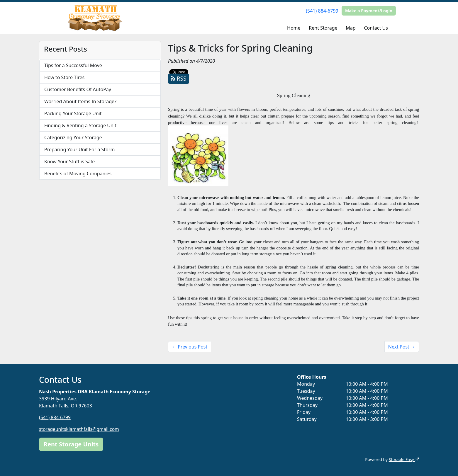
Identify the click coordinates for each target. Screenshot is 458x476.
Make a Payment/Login (369, 11)
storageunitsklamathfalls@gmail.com (80, 429)
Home (294, 28)
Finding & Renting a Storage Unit (80, 125)
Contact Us (376, 28)
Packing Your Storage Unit (73, 113)
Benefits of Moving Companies (78, 174)
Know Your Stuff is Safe (69, 161)
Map (351, 28)
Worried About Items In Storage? (80, 101)
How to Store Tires (64, 77)
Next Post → (402, 347)
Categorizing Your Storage (73, 137)
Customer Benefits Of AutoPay (78, 89)
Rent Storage (323, 28)
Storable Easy (404, 459)
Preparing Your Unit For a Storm (79, 149)
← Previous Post (190, 347)
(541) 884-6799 (322, 11)
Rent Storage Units (71, 444)
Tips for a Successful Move (73, 65)
